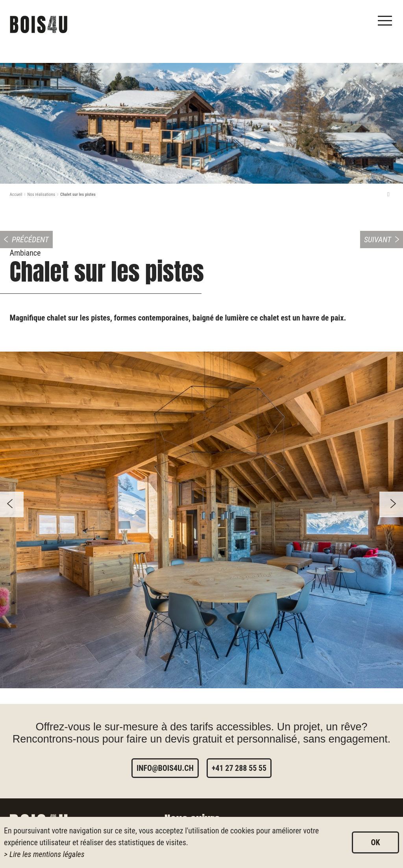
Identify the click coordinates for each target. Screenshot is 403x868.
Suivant (378, 240)
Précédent (30, 240)
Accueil (16, 194)
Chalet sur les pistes (78, 194)
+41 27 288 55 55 (239, 768)
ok (375, 842)
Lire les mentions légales (47, 854)
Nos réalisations (41, 194)
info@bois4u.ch (165, 768)
